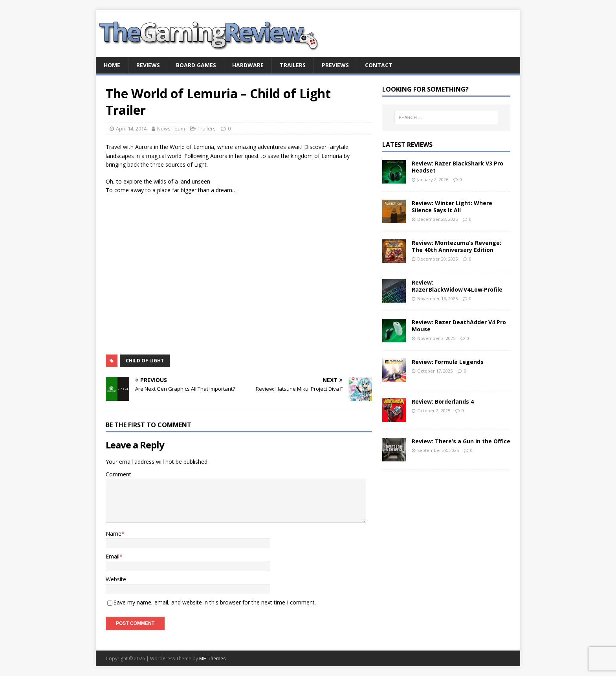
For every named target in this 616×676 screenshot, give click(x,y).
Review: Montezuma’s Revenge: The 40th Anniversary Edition (456, 246)
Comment (118, 474)
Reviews (148, 65)
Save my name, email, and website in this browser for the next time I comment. (215, 602)
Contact (379, 65)
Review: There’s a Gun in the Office (461, 441)
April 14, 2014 (131, 129)
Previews (335, 65)
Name (114, 534)
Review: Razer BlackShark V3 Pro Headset (457, 167)
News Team (171, 129)
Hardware (248, 65)
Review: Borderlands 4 (443, 401)
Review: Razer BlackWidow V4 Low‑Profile (457, 286)
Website (116, 579)
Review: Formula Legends (448, 362)
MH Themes (212, 659)
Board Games (196, 65)
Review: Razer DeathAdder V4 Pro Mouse (459, 326)
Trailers (293, 65)
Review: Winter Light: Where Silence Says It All (452, 207)
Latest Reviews (407, 145)
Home (112, 65)
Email (113, 556)
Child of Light (145, 361)
